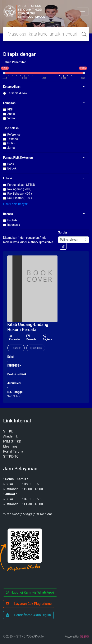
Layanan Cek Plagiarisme (29, 604)
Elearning (10, 446)
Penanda (31, 339)
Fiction (12, 143)
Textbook (13, 139)
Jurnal (11, 148)
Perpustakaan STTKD (21, 185)
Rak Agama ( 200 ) (19, 189)
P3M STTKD (12, 441)
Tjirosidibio (36, 348)
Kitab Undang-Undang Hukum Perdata (28, 327)
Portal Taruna (13, 451)
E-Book (12, 168)
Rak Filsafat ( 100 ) (20, 198)
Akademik (11, 436)
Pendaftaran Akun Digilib (28, 615)
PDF (10, 109)
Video (11, 118)
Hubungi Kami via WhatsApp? (30, 592)
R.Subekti (16, 348)
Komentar (15, 337)
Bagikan (47, 337)
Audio (11, 114)
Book (11, 164)
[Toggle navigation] (83, 12)
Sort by (63, 232)
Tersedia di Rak (17, 93)
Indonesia (14, 225)
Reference (14, 135)
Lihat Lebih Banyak (15, 204)
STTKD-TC (11, 456)
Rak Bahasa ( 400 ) (20, 194)
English (12, 220)
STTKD (8, 431)
